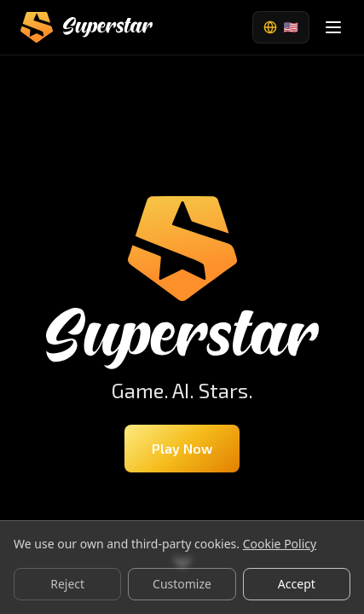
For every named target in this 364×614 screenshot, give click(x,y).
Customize (182, 584)
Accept (297, 584)
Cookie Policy (280, 544)
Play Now (182, 448)
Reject (67, 584)
